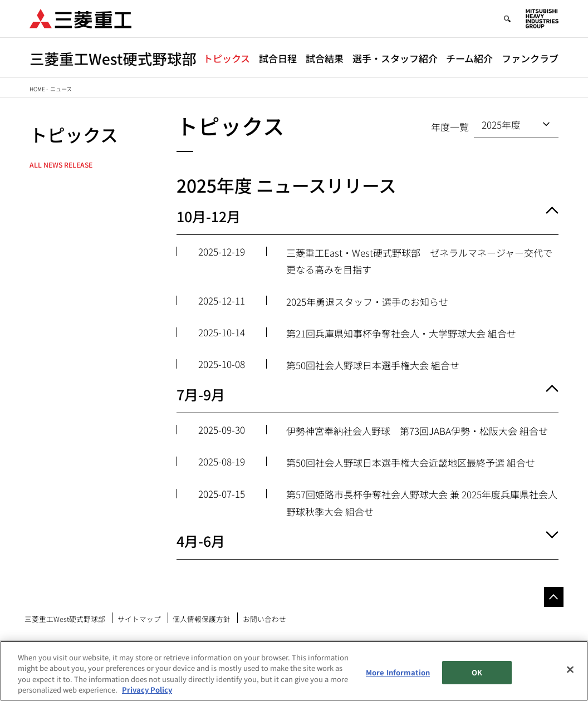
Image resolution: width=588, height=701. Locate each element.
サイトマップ (139, 619)
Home (37, 89)
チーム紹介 (469, 58)
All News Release (61, 165)
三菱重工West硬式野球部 (65, 619)
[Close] (570, 669)
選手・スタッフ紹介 (395, 58)
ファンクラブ (530, 58)
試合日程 (278, 58)
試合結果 (325, 58)
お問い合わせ (264, 619)
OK (477, 672)
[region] (294, 671)
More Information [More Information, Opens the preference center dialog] (398, 672)
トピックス (227, 58)
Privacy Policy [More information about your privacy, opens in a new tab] (147, 690)
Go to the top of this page (554, 597)
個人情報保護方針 (202, 619)
